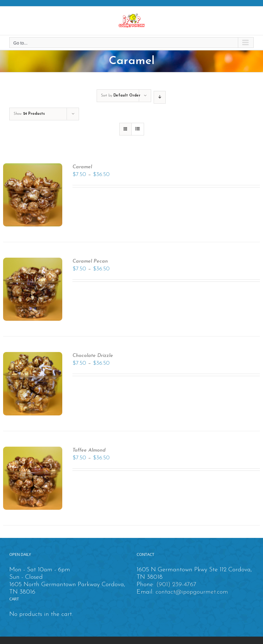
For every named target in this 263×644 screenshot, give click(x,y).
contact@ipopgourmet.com (192, 592)
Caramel (82, 167)
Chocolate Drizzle (93, 356)
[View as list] (138, 129)
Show (29, 114)
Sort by (121, 96)
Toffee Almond (89, 450)
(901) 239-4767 (176, 585)
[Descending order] (160, 97)
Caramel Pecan (90, 261)
